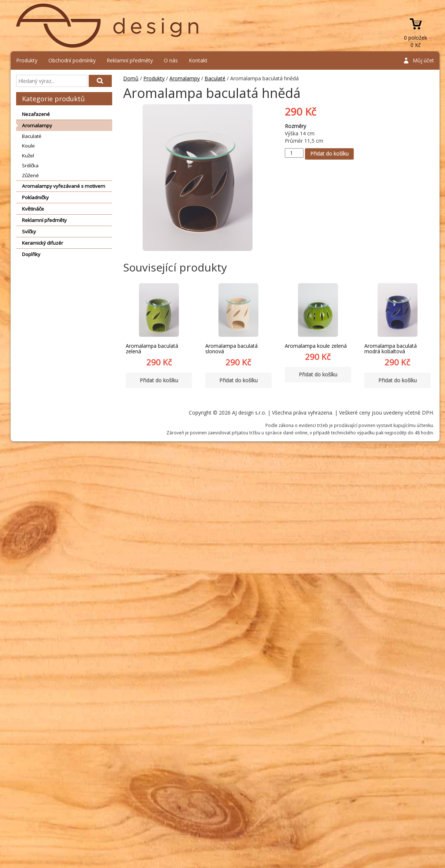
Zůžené (30, 175)
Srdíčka (30, 165)
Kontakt (198, 60)
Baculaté (32, 136)
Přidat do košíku (329, 154)
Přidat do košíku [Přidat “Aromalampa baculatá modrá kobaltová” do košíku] (398, 380)
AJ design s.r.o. (108, 26)
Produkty (27, 60)
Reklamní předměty (130, 60)
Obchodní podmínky (72, 60)
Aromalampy (37, 125)
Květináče (33, 209)
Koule (28, 146)
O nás (171, 60)
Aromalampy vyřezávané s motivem (64, 186)
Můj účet (423, 60)
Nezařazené (36, 114)
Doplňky (31, 254)
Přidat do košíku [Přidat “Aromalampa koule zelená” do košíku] (318, 374)
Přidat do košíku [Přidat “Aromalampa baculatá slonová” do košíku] (238, 380)
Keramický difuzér (43, 243)
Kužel (28, 156)
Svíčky (29, 231)
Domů (131, 78)
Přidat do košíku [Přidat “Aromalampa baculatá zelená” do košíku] (159, 380)
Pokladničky (35, 197)
